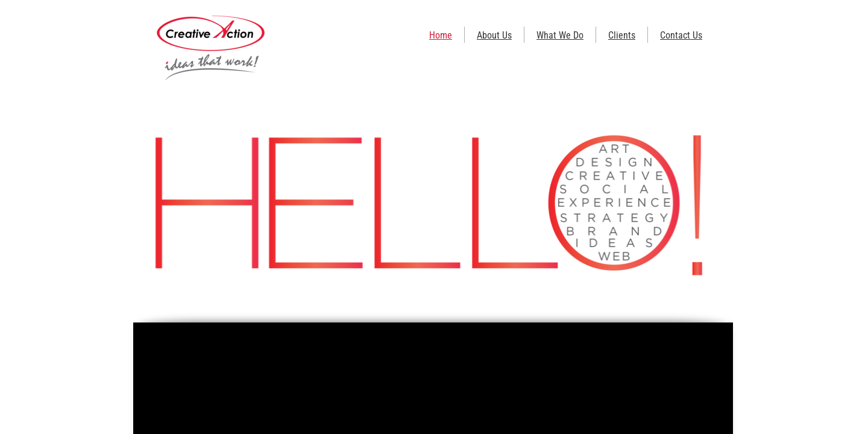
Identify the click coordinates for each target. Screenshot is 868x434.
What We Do (560, 35)
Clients (622, 35)
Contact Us (681, 35)
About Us (494, 35)
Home (441, 35)
